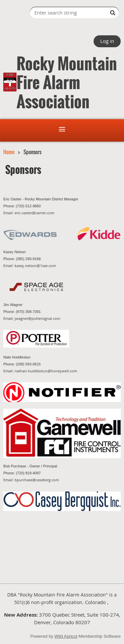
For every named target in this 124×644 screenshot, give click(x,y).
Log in (107, 41)
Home (9, 152)
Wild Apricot (66, 636)
